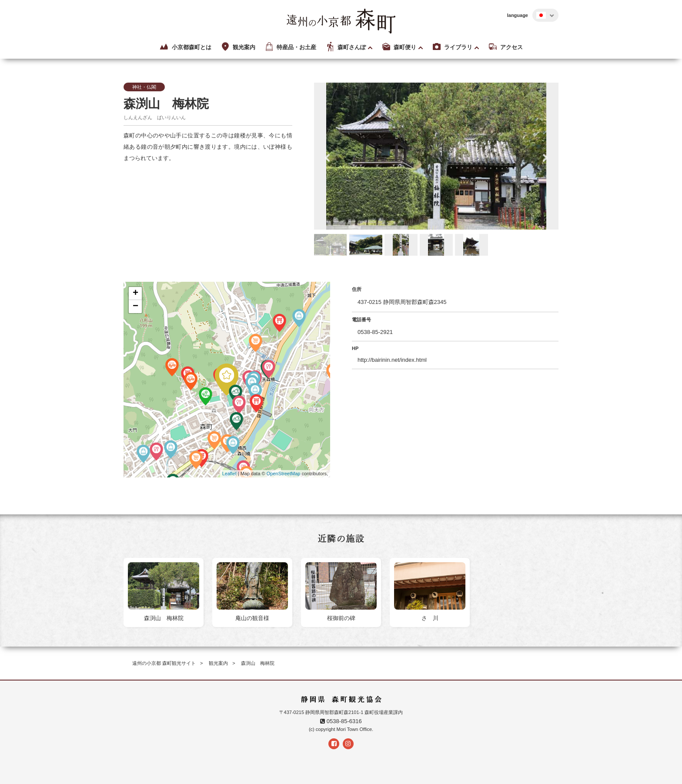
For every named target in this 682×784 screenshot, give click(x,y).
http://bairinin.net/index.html (392, 360)
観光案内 (238, 47)
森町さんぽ (345, 47)
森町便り (399, 47)
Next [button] (545, 158)
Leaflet (229, 474)
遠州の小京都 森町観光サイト (164, 663)
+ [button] (135, 294)
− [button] (135, 307)
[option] (436, 156)
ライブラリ (452, 47)
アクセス (505, 47)
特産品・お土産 (290, 47)
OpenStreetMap (284, 474)
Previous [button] (327, 158)
